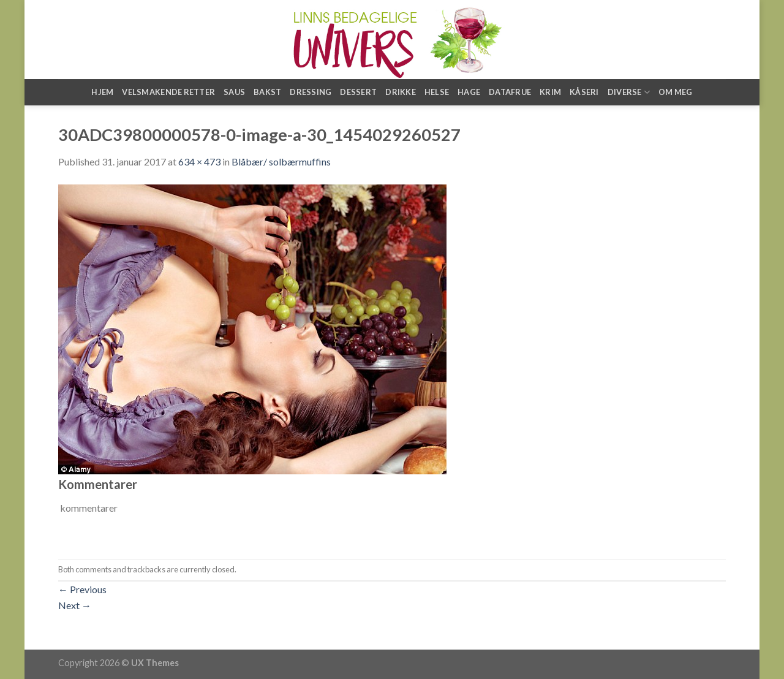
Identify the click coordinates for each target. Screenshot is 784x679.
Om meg (676, 92)
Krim (550, 92)
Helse (437, 92)
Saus (234, 92)
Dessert (358, 92)
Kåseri (584, 92)
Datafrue (510, 92)
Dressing (311, 92)
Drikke (401, 92)
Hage (469, 92)
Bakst (267, 92)
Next (75, 605)
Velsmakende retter (168, 92)
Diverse (629, 92)
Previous (82, 589)
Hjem (102, 92)
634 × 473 (199, 161)
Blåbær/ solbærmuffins (281, 161)
